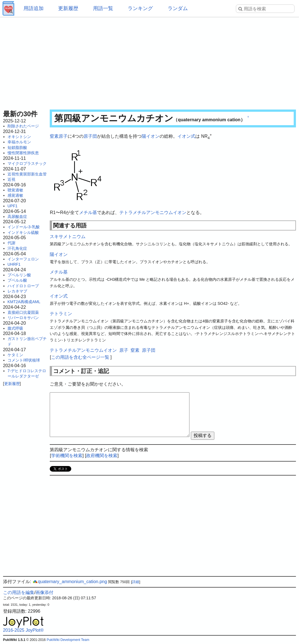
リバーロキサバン (23, 318)
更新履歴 (68, 8)
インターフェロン (23, 259)
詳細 (136, 582)
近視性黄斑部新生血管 (27, 174)
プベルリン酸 (19, 275)
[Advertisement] (150, 61)
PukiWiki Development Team (68, 640)
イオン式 (186, 136)
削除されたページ (23, 126)
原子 (63, 136)
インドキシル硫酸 (23, 232)
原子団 (90, 136)
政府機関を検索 (102, 456)
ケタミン (15, 355)
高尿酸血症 (17, 217)
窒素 (54, 136)
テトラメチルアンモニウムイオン (153, 212)
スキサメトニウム (68, 237)
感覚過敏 (15, 195)
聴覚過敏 (15, 190)
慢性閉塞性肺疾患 (23, 153)
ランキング (140, 8)
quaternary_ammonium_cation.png (70, 582)
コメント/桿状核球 (24, 360)
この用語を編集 (19, 592)
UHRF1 (14, 264)
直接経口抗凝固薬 (23, 312)
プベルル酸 (17, 280)
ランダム (178, 8)
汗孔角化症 (17, 248)
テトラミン (61, 314)
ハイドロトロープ (23, 286)
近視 (11, 179)
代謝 (11, 243)
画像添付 (44, 592)
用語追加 (34, 8)
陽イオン (151, 136)
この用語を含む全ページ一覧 (80, 357)
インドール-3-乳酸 (24, 227)
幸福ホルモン (19, 142)
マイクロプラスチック (27, 163)
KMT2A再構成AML (24, 302)
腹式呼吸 (15, 328)
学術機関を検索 (67, 456)
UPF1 (13, 206)
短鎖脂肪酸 (17, 148)
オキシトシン (19, 137)
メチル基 (88, 212)
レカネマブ (17, 291)
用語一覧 (103, 8)
